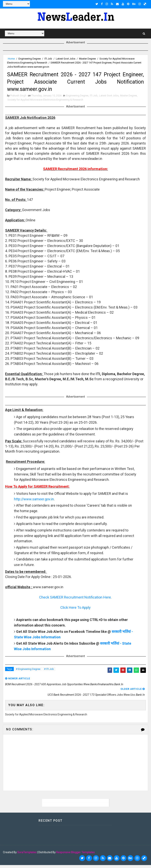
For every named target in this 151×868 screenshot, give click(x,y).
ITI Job (48, 58)
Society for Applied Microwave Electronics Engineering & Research (45, 103)
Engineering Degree (30, 58)
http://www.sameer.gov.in (34, 502)
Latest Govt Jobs (66, 58)
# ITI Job (49, 672)
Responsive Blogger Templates (75, 855)
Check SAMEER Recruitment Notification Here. (75, 600)
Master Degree (87, 58)
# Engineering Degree (28, 672)
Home (11, 58)
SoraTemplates (27, 855)
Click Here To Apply (75, 611)
